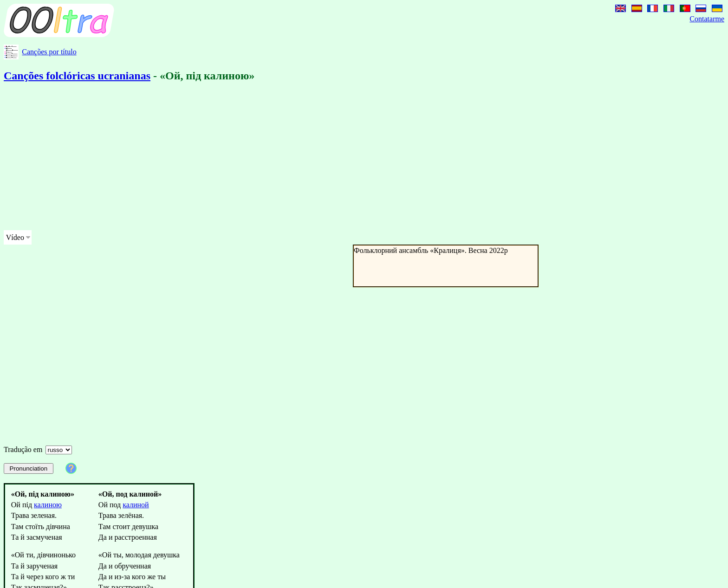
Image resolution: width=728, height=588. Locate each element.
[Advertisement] (282, 158)
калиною (48, 505)
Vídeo (15, 237)
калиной (136, 505)
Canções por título (49, 52)
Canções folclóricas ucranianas (77, 76)
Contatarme (707, 19)
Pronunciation (29, 468)
